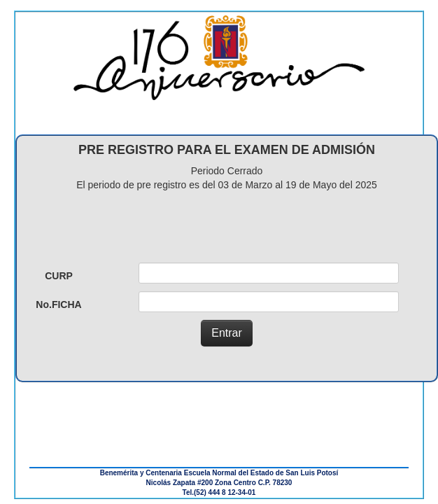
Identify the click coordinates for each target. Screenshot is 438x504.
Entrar (227, 333)
